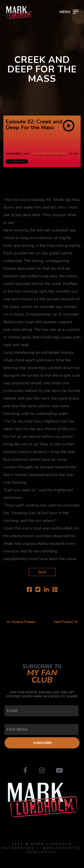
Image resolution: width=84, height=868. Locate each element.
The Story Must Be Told (50, 154)
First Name (14, 720)
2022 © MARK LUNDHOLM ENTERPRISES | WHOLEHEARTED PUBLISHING (42, 848)
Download (17, 161)
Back (42, 572)
